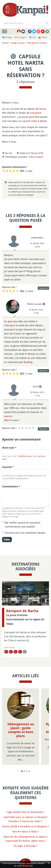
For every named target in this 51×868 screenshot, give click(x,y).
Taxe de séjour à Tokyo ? (26, 831)
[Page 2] (24, 771)
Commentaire (11, 486)
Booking (28, 362)
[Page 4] (29, 771)
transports (36, 113)
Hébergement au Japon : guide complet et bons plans (21, 730)
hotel (34, 121)
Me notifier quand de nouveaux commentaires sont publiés (23, 525)
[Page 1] (22, 771)
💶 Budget (7, 37)
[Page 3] (27, 771)
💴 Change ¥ (20, 37)
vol (11, 109)
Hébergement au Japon (37, 43)
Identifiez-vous (25, 456)
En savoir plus (28, 866)
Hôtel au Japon (36, 157)
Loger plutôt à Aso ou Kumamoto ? (26, 812)
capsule (26, 121)
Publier (7, 540)
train (13, 117)
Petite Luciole (34, 304)
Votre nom (9, 448)
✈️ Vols (32, 37)
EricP (35, 387)
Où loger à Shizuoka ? (26, 846)
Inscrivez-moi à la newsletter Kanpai (25, 533)
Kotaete (5, 43)
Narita (43, 109)
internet (37, 267)
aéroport (10, 325)
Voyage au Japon (18, 43)
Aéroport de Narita (22, 611)
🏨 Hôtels (43, 37)
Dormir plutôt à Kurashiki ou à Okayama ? (26, 826)
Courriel (8, 467)
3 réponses (26, 82)
